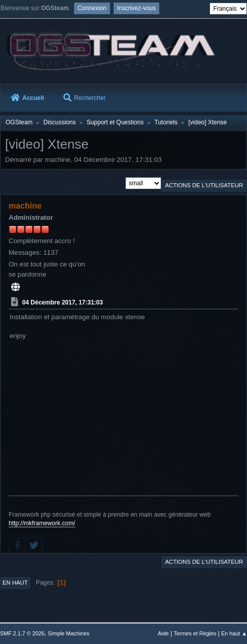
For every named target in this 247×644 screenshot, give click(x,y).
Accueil (27, 98)
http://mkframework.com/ (42, 523)
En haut (15, 583)
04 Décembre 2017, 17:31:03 (63, 302)
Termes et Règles (195, 633)
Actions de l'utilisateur (204, 185)
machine (25, 206)
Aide (163, 633)
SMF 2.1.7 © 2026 (22, 633)
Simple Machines (68, 633)
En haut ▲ (234, 633)
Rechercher (84, 98)
